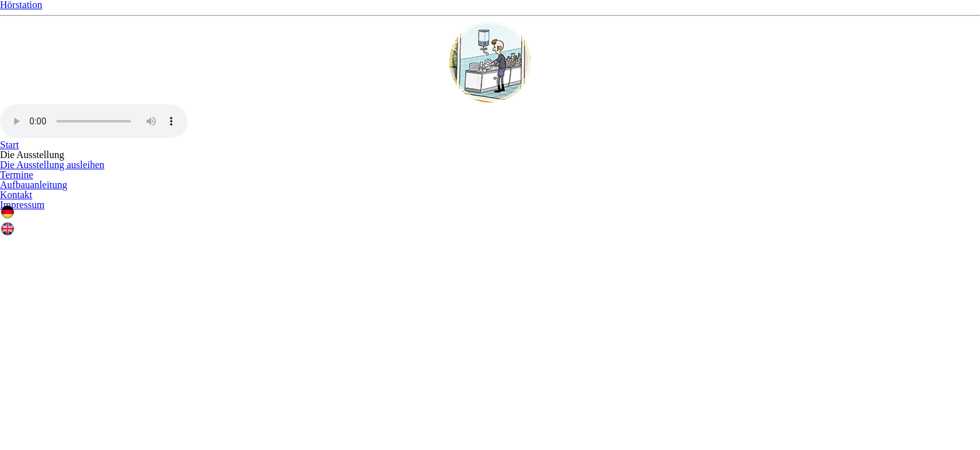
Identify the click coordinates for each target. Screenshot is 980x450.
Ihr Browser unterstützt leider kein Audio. (490, 284)
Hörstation (490, 100)
